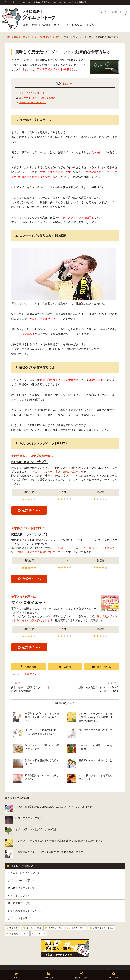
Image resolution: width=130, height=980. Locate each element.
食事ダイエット (35, 683)
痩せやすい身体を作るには (35, 102)
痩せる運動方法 (19, 897)
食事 (35, 25)
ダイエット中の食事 (22, 875)
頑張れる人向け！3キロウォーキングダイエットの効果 (99, 698)
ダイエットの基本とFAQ (24, 867)
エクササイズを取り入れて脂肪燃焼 (40, 98)
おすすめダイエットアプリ (25, 905)
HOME (8, 37)
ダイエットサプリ (20, 890)
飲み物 (46, 25)
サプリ (58, 25)
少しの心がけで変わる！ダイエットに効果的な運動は (31, 698)
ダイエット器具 (35, 922)
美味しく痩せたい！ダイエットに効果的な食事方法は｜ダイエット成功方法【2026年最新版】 (46, 2)
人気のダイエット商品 (109, 922)
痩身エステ (15, 922)
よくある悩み (74, 25)
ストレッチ (42, 928)
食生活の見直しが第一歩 (33, 93)
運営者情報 (20, 965)
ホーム (8, 965)
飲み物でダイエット (22, 882)
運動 (25, 25)
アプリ (90, 25)
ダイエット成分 (58, 922)
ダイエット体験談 (18, 913)
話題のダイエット (82, 922)
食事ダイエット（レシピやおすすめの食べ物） (38, 37)
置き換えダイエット (20, 928)
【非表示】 (68, 84)
